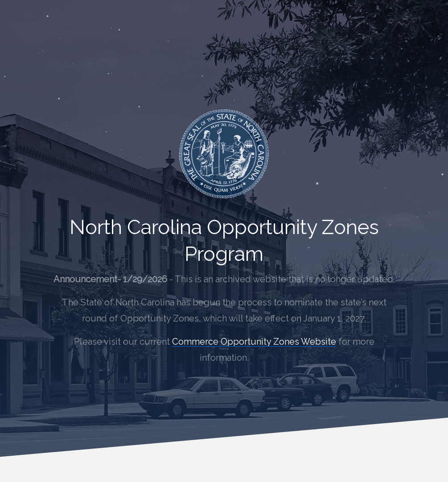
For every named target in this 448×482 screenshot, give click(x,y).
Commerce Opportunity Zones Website (254, 342)
